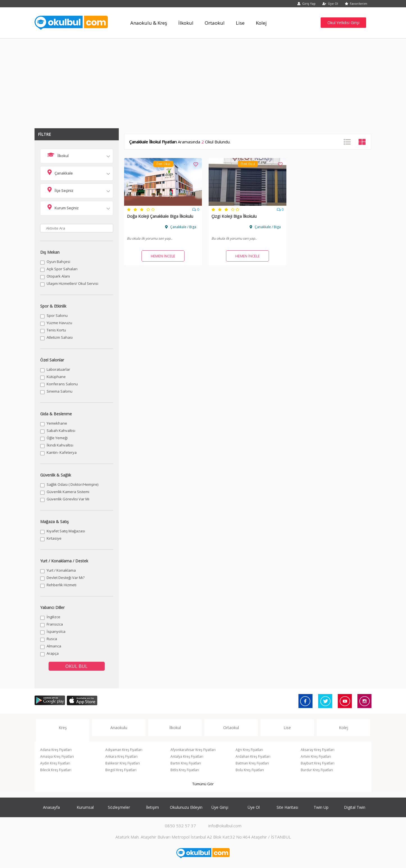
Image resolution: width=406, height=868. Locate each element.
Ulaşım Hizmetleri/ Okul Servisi (72, 283)
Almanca (54, 646)
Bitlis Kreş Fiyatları (185, 770)
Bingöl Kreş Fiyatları (121, 770)
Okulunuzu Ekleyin (186, 807)
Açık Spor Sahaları (62, 269)
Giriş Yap (306, 4)
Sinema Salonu (60, 391)
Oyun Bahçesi (58, 262)
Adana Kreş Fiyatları (56, 750)
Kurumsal (85, 807)
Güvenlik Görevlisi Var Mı (68, 499)
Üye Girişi (220, 807)
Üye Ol (330, 4)
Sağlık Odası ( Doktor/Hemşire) (72, 484)
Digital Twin (355, 807)
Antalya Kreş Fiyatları (187, 756)
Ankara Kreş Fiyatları (121, 756)
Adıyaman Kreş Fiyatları (124, 750)
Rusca (52, 639)
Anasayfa (51, 807)
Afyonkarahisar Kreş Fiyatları (193, 750)
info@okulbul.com (225, 826)
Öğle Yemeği (57, 438)
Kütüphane (56, 377)
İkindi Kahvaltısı (60, 445)
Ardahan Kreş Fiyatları (253, 756)
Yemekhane (57, 423)
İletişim (152, 807)
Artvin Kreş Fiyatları (316, 756)
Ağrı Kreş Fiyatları (249, 750)
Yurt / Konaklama (61, 570)
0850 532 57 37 (180, 826)
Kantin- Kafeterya (62, 452)
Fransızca (55, 624)
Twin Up (321, 807)
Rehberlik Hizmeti (61, 585)
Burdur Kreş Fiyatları (317, 770)
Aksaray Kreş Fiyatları (318, 750)
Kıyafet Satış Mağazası (66, 531)
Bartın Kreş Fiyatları (186, 763)
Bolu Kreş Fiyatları (250, 770)
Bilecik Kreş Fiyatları (56, 770)
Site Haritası (287, 807)
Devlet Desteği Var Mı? (66, 578)
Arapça (53, 653)
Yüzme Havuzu (59, 323)
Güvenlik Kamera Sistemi (68, 492)
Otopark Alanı (58, 276)
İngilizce (53, 617)
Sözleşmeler (119, 807)
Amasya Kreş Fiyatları (57, 756)
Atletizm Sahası (60, 337)
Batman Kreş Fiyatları (252, 763)
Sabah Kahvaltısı (61, 430)
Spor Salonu (57, 315)
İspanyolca (56, 631)
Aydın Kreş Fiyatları (55, 763)
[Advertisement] (203, 81)
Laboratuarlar (58, 369)
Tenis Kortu (56, 330)
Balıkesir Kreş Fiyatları (123, 763)
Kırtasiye (54, 538)
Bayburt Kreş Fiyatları (318, 763)
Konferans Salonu (62, 384)
